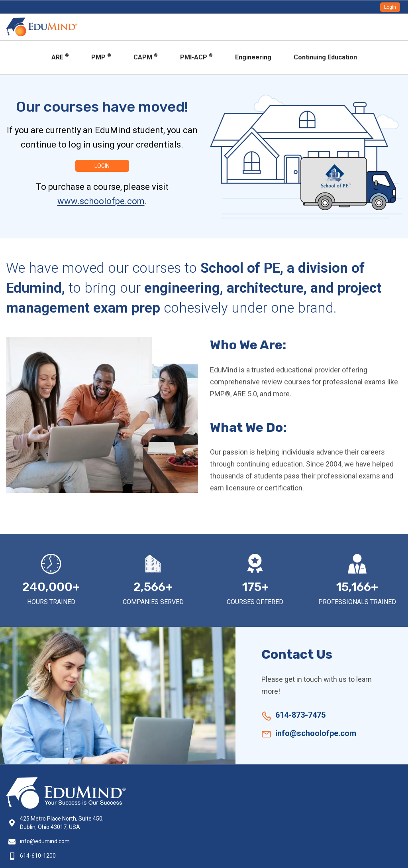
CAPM (146, 57)
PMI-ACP (196, 57)
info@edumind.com (45, 841)
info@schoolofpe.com (316, 733)
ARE (60, 57)
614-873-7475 (300, 715)
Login (390, 7)
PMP (101, 57)
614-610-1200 (38, 856)
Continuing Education (325, 57)
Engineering (253, 57)
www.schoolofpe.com (101, 201)
